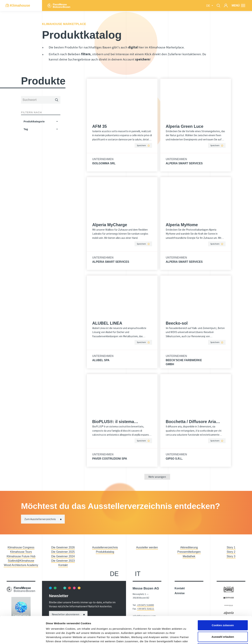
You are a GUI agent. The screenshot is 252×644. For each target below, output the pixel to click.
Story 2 (231, 552)
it (138, 574)
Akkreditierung (189, 547)
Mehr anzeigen (157, 477)
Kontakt (63, 565)
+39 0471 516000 (145, 605)
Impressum (179, 637)
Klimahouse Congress (21, 547)
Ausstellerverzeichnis (105, 547)
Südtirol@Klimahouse (21, 561)
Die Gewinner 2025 (63, 552)
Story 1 (231, 547)
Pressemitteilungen (189, 552)
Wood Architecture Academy (21, 565)
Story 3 (231, 556)
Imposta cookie (206, 637)
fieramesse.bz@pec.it (144, 620)
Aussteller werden (147, 547)
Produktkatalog (105, 552)
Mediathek (189, 556)
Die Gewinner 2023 (63, 561)
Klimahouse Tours (21, 552)
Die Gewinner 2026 (63, 547)
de (209, 6)
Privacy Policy (192, 637)
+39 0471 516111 (146, 609)
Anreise (180, 593)
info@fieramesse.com (144, 616)
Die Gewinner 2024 (63, 556)
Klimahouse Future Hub (21, 556)
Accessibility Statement (145, 627)
